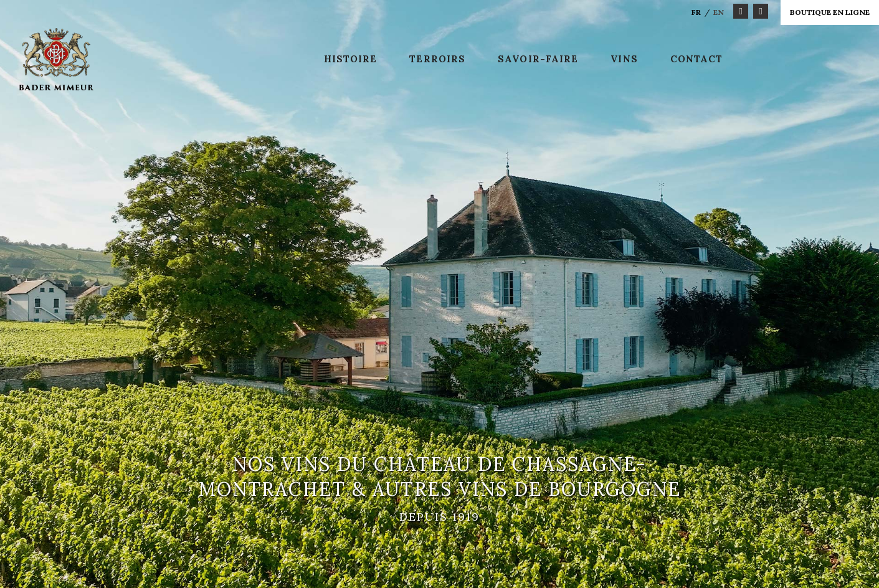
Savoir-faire (538, 59)
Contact (697, 59)
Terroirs (437, 59)
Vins (624, 59)
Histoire (351, 59)
